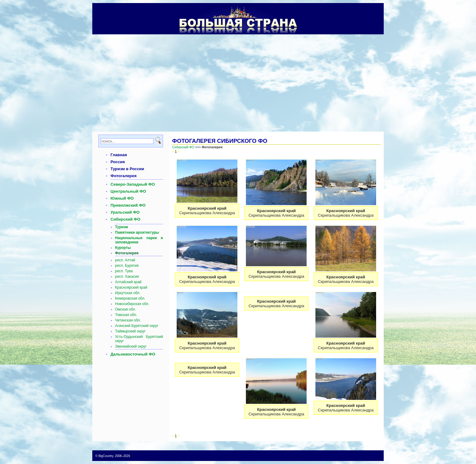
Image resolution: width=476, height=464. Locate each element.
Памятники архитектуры (137, 232)
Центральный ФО (128, 191)
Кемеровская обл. (130, 298)
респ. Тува (124, 271)
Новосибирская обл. (132, 304)
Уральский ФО (125, 212)
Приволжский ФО (128, 205)
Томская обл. (126, 315)
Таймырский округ (130, 331)
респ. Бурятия (127, 266)
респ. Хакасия (127, 277)
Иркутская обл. (128, 293)
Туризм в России (127, 169)
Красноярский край (131, 287)
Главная (119, 155)
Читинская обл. (128, 320)
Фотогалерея (124, 176)
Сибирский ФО (125, 219)
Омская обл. (126, 309)
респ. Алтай (125, 260)
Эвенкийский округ (131, 346)
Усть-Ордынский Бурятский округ (139, 339)
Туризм (122, 227)
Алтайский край (128, 282)
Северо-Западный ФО (133, 184)
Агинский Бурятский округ (137, 326)
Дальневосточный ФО (133, 354)
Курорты (123, 248)
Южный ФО (122, 198)
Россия (118, 162)
